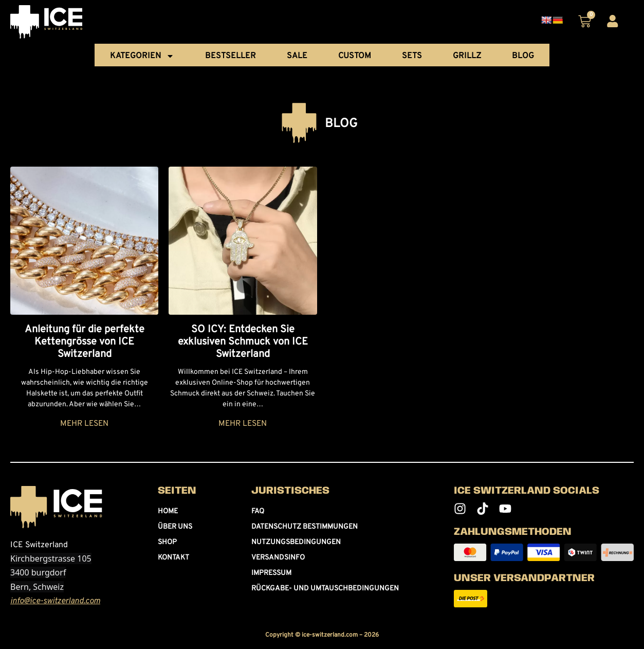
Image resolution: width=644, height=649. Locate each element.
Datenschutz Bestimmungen (305, 527)
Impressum (271, 573)
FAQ (258, 511)
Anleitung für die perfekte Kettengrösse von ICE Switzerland (85, 342)
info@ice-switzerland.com (55, 601)
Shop (167, 542)
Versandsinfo (278, 558)
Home (168, 511)
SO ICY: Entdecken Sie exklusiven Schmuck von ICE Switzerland (243, 342)
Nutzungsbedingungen (296, 542)
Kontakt (173, 558)
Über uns (175, 527)
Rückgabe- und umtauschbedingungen (325, 589)
